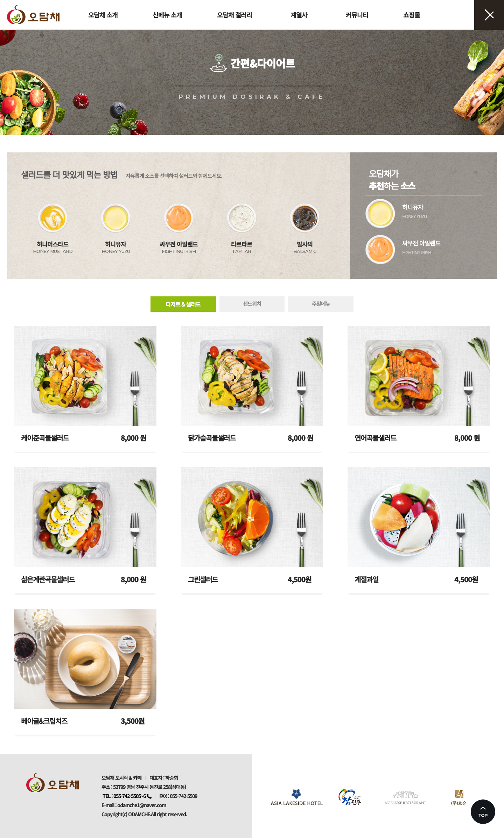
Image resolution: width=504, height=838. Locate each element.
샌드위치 (252, 304)
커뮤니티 (357, 15)
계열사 (299, 15)
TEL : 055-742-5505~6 (127, 796)
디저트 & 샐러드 (183, 304)
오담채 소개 (103, 15)
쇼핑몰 (412, 15)
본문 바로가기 (0, 0)
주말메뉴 (321, 304)
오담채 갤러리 (234, 15)
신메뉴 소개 (167, 15)
